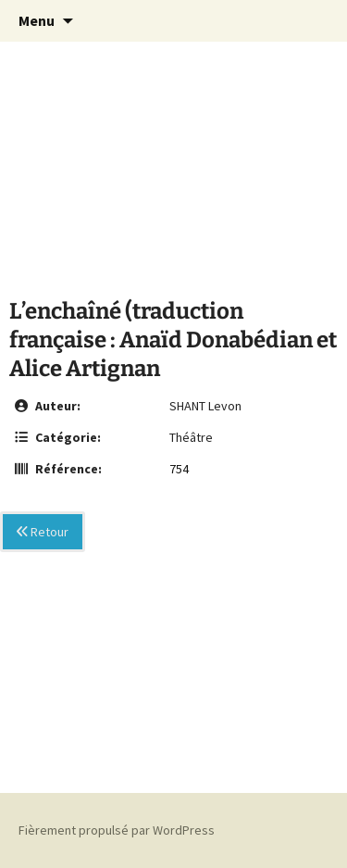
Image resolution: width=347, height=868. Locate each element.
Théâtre (191, 437)
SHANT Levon (205, 406)
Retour (43, 532)
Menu (37, 20)
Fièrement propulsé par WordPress (117, 830)
